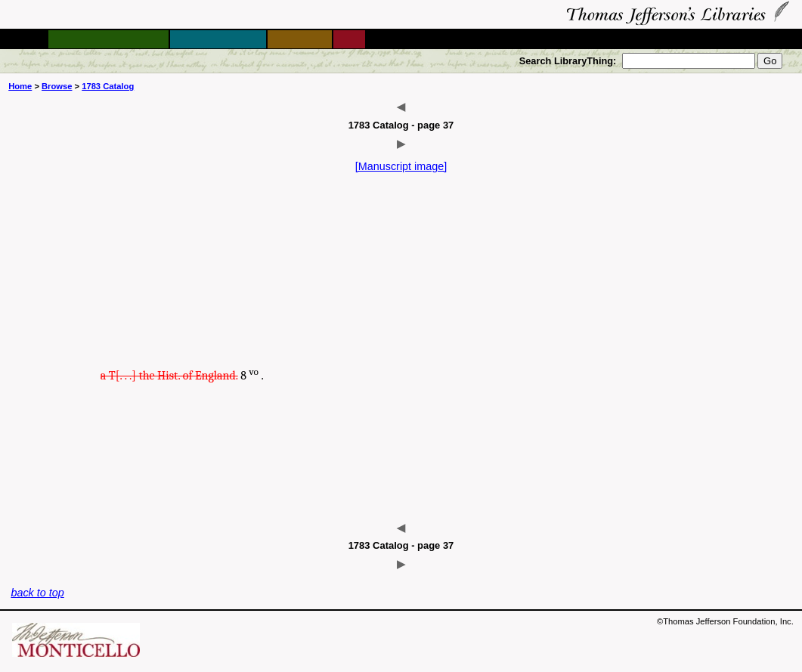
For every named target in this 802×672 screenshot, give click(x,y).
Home (20, 86)
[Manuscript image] (401, 166)
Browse (57, 86)
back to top (37, 593)
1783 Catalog (108, 86)
